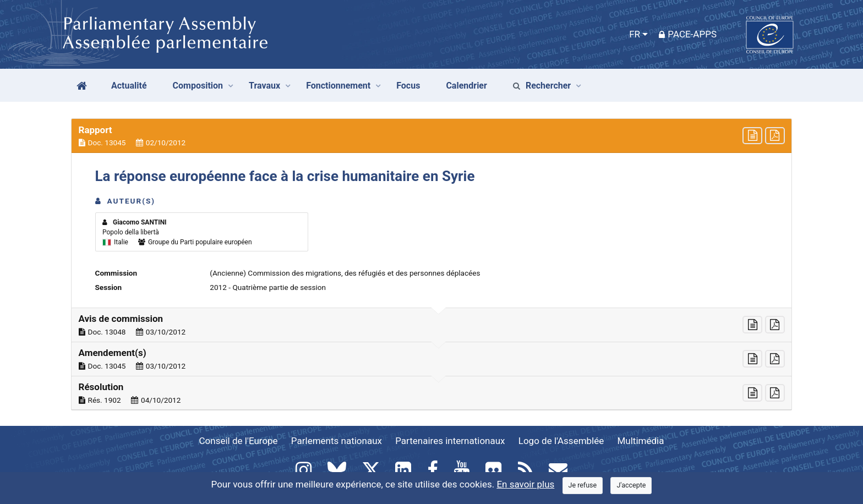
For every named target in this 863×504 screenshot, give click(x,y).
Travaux (264, 86)
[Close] (583, 486)
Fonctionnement (338, 86)
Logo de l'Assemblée (561, 441)
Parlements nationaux (337, 441)
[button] (431, 136)
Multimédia (641, 441)
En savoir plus (525, 484)
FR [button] (635, 34)
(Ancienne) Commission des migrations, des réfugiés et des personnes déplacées (345, 273)
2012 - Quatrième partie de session (268, 287)
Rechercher (542, 86)
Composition (198, 86)
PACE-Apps (688, 34)
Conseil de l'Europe (239, 441)
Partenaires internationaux (450, 441)
